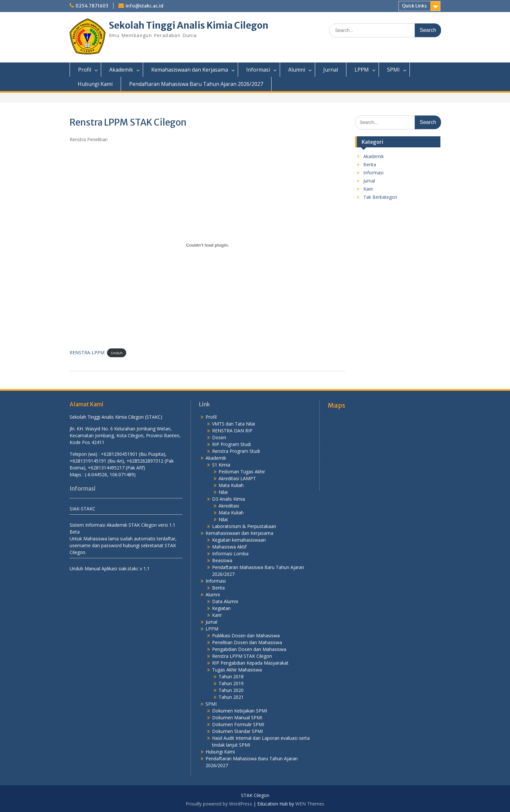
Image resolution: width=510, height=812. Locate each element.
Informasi (258, 70)
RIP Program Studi (231, 444)
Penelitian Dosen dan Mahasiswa (247, 642)
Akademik (121, 70)
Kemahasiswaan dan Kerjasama (190, 70)
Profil (85, 70)
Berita (370, 164)
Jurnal (331, 70)
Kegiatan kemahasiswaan (239, 540)
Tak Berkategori (380, 197)
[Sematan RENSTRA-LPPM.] (208, 245)
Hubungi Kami (95, 84)
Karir (368, 189)
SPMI (393, 70)
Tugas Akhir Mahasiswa (237, 670)
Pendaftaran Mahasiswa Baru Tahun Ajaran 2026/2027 (196, 84)
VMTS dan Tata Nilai (234, 424)
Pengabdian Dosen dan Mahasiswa (249, 649)
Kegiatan (221, 608)
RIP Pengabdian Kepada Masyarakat (250, 663)
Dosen (219, 437)
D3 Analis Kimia (228, 499)
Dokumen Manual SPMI (237, 717)
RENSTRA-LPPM (87, 352)
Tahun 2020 (231, 690)
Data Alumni (225, 601)
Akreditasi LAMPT (237, 478)
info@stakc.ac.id (144, 6)
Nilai (223, 492)
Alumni (297, 70)
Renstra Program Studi (236, 451)
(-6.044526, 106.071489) (110, 474)
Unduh (117, 353)
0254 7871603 (92, 6)
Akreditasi (229, 506)
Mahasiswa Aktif (229, 547)
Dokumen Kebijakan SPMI (240, 711)
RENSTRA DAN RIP (232, 431)
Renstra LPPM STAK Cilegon (242, 656)
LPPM (362, 70)
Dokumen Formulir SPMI (238, 724)
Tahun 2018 (231, 677)
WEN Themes (310, 804)
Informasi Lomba (230, 554)
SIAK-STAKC (82, 509)
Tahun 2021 (231, 697)
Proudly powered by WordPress (219, 804)
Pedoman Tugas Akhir (242, 472)
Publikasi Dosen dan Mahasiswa (246, 636)
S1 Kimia (221, 465)
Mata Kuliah (231, 485)
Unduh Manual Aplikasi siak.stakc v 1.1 (110, 568)
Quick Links (414, 6)
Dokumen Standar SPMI (237, 731)
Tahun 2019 (231, 683)
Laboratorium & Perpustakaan (244, 526)
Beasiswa (222, 560)
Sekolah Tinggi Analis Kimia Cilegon (188, 25)
